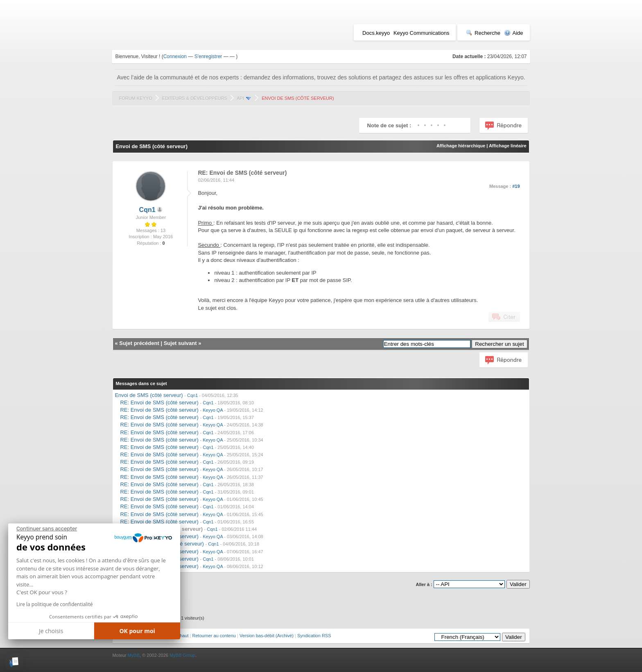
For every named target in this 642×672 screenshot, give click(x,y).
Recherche (483, 33)
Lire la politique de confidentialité (54, 604)
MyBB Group (182, 655)
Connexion (175, 56)
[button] (14, 662)
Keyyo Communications (422, 33)
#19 (516, 186)
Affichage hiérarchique (461, 146)
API (240, 98)
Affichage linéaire (508, 146)
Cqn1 (147, 210)
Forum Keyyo (135, 98)
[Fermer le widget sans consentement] (47, 529)
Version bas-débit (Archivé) (267, 636)
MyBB (134, 655)
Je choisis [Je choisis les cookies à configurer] (51, 631)
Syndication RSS (314, 636)
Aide (514, 33)
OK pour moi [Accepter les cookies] (137, 631)
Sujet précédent (139, 343)
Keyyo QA (213, 410)
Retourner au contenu (214, 636)
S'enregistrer (208, 56)
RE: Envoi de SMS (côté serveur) (159, 403)
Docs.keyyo (376, 33)
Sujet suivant (180, 343)
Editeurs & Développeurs (195, 98)
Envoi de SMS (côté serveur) (149, 395)
